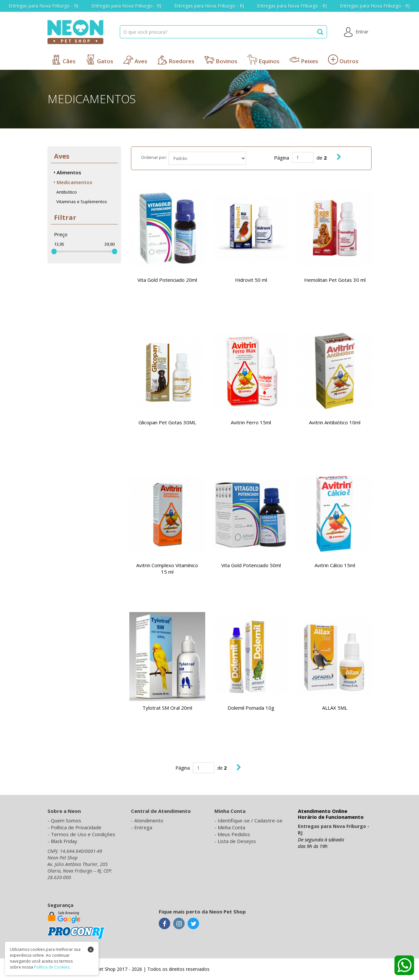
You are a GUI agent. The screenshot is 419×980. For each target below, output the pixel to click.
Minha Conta (231, 827)
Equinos (263, 60)
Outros (343, 60)
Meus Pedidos (234, 834)
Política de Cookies (52, 967)
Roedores (176, 60)
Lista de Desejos (237, 841)
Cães (63, 60)
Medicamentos (73, 182)
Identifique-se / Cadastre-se (250, 820)
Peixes (304, 60)
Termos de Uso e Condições (83, 834)
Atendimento (149, 820)
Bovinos (221, 60)
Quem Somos (66, 820)
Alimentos (68, 172)
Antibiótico (67, 192)
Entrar (356, 32)
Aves (135, 60)
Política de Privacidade (76, 827)
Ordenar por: (154, 157)
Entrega (143, 827)
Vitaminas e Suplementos (82, 202)
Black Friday (64, 841)
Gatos (99, 60)
